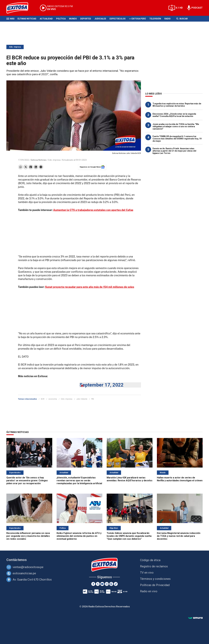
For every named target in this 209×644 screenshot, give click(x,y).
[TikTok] (116, 584)
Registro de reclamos (154, 566)
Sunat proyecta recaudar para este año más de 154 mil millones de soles (90, 287)
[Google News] (111, 584)
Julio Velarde (82, 399)
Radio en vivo (149, 591)
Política (61, 19)
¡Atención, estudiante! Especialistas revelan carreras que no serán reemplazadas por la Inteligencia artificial (79, 481)
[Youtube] (102, 584)
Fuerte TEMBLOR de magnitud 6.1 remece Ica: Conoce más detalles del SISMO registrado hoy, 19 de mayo (177, 139)
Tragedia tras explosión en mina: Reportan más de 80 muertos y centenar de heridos (177, 105)
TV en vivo (147, 573)
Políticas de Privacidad (155, 585)
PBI (93, 399)
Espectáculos (118, 19)
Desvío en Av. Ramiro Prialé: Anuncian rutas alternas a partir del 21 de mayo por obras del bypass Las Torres (174, 151)
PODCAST (197, 8)
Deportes (86, 19)
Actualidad (46, 19)
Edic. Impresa (15, 47)
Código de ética (150, 560)
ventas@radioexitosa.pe (28, 567)
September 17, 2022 (102, 385)
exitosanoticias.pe (24, 573)
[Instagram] (107, 584)
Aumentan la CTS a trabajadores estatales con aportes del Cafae (93, 210)
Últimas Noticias (27, 19)
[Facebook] (93, 584)
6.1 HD (179, 8)
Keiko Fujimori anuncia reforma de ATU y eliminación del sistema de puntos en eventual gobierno (79, 536)
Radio (167, 19)
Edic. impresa (54, 160)
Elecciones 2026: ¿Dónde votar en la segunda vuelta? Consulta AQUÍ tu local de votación (174, 115)
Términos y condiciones (155, 579)
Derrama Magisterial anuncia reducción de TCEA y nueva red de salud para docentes (179, 536)
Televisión (155, 19)
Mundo (73, 19)
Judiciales (100, 19)
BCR (43, 399)
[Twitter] (98, 584)
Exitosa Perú (139, 19)
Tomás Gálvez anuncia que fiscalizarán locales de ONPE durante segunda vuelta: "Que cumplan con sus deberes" (129, 536)
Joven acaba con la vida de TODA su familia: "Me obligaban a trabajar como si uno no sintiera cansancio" (176, 126)
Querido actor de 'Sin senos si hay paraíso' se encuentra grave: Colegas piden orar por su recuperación (27, 481)
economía (53, 399)
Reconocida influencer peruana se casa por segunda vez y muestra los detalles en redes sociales (28, 536)
